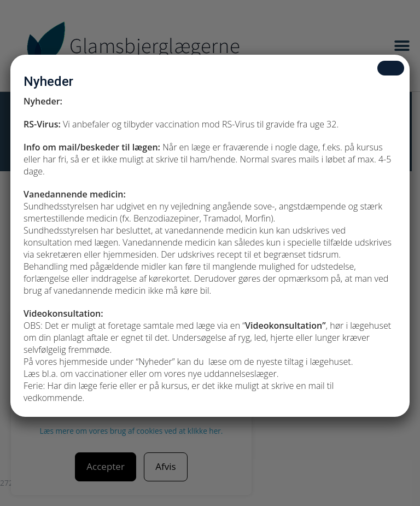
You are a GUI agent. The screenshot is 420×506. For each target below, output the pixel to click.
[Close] (391, 68)
